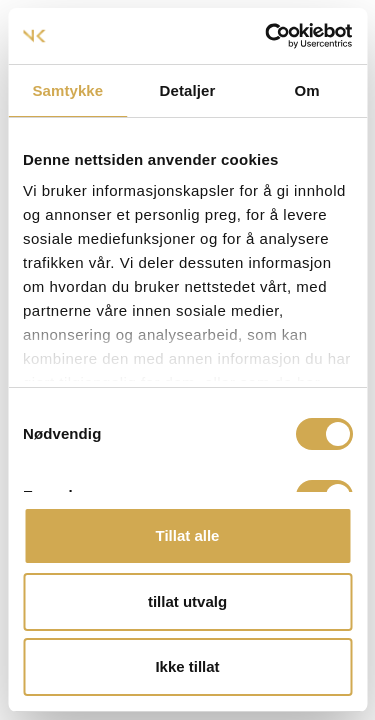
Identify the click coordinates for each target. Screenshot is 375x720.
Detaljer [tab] (188, 90)
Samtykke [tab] (67, 90)
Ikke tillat (187, 666)
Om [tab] (307, 90)
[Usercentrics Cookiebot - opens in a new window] (267, 36)
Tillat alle (188, 535)
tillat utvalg (187, 601)
